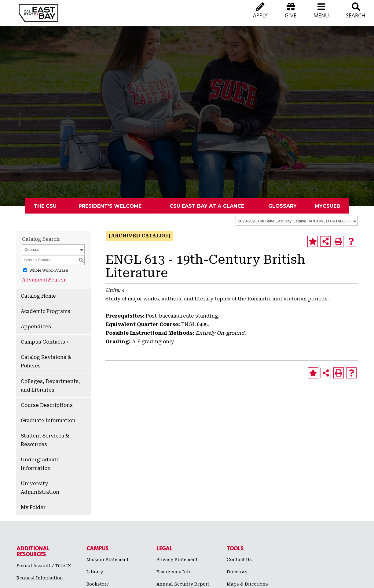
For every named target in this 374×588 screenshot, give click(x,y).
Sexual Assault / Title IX (44, 566)
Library (95, 572)
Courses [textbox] (32, 249)
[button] (321, 15)
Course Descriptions (47, 405)
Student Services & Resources (45, 440)
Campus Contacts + (45, 342)
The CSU (45, 206)
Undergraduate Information (40, 464)
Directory (237, 572)
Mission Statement (108, 560)
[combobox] (297, 221)
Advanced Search (44, 280)
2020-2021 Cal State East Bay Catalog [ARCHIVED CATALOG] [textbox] (294, 221)
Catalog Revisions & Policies (46, 361)
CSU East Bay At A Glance (207, 206)
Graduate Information (48, 421)
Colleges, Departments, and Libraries (50, 386)
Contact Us (239, 560)
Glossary (282, 206)
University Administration (40, 488)
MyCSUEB (327, 206)
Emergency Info (174, 572)
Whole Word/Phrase (49, 270)
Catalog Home (38, 296)
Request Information (40, 578)
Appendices (36, 327)
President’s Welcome (110, 206)
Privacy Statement (177, 560)
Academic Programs (46, 311)
